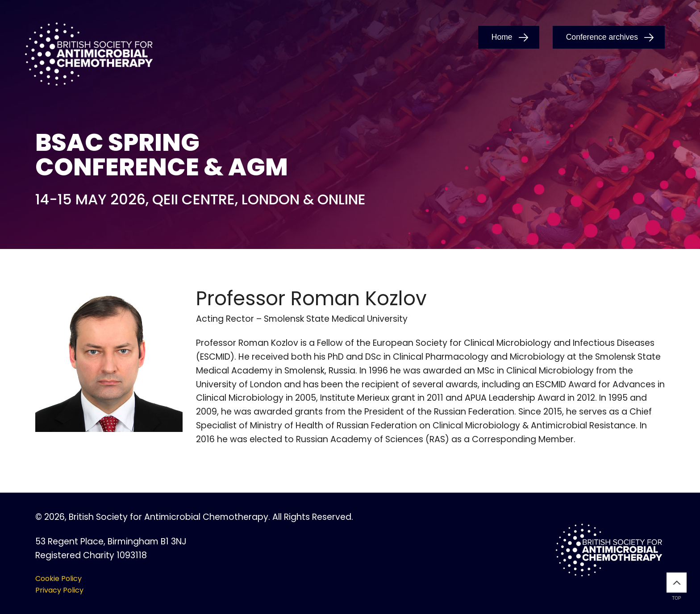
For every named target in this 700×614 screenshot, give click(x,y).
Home (502, 37)
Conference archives (602, 37)
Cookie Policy (58, 579)
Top (677, 587)
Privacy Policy (59, 590)
